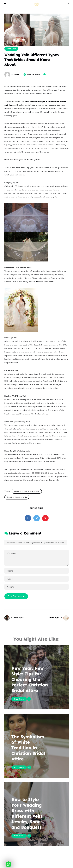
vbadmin (16, 74)
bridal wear (11, 49)
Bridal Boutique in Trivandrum (27, 491)
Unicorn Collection (45, 282)
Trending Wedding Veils (17, 497)
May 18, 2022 (33, 74)
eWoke (51, 865)
